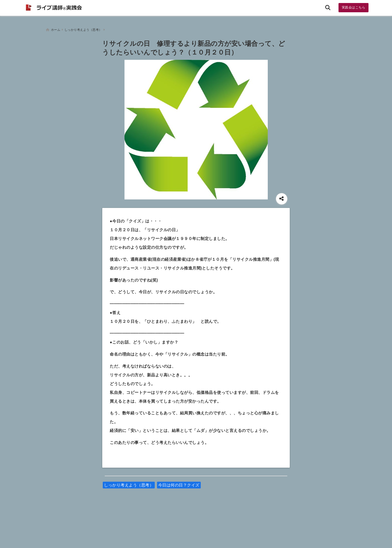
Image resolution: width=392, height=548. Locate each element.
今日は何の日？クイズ (179, 484)
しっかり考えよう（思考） (129, 484)
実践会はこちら (354, 7)
